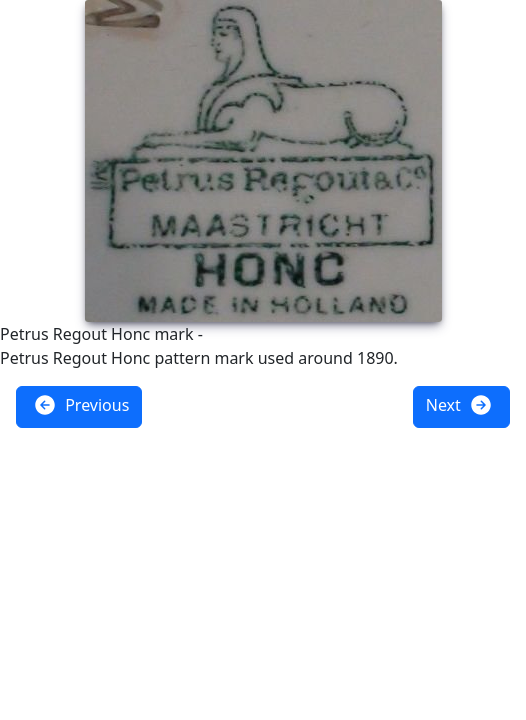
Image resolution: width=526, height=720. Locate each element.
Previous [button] (81, 405)
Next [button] (459, 405)
